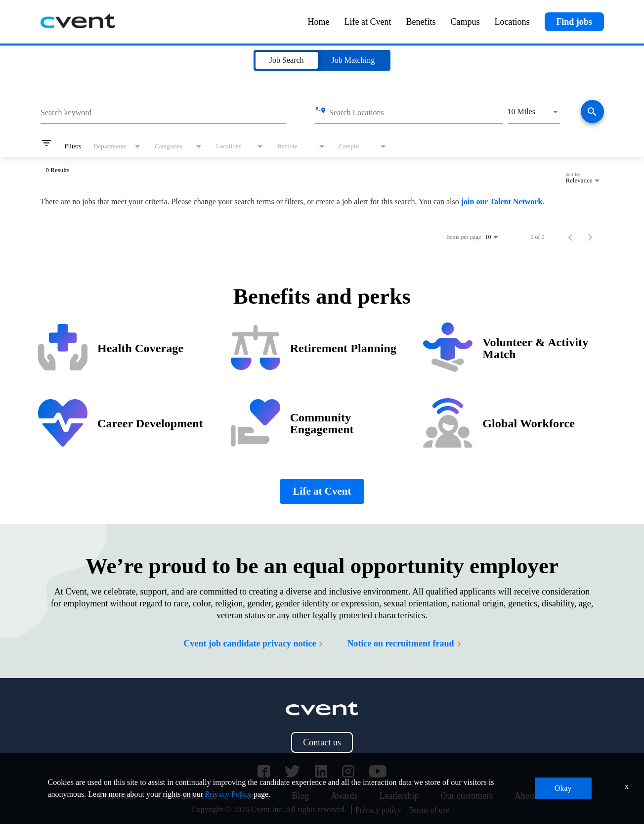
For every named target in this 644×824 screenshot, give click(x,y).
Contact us (322, 742)
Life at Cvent (368, 22)
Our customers (466, 796)
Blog (300, 796)
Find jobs (574, 22)
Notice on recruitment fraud (404, 643)
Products (254, 796)
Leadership (399, 796)
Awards (344, 796)
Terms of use (429, 810)
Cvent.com (117, 796)
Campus (465, 22)
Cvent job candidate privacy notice (253, 643)
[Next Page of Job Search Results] (590, 237)
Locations (512, 22)
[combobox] (163, 111)
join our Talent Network (502, 202)
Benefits (421, 22)
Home (319, 22)
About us (531, 796)
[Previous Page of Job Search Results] (570, 237)
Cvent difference (187, 796)
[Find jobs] (592, 113)
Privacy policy (378, 810)
